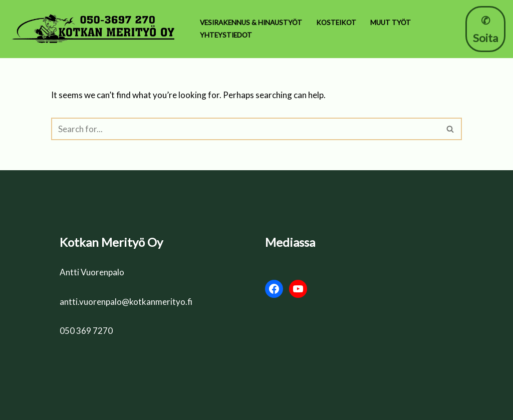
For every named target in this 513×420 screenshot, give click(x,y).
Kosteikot (336, 23)
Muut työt (391, 23)
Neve (61, 406)
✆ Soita (485, 29)
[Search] (245, 129)
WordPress (146, 406)
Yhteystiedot (226, 35)
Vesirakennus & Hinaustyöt (251, 23)
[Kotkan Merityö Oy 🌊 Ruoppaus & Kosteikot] (95, 29)
